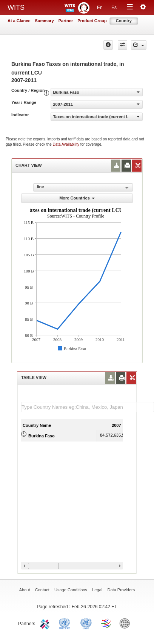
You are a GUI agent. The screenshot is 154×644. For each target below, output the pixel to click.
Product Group (92, 21)
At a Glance (19, 21)
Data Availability (67, 144)
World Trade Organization (106, 623)
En (100, 8)
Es (114, 8)
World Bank (126, 623)
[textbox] (88, 407)
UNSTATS (86, 623)
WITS (16, 8)
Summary (45, 21)
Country (124, 21)
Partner (66, 21)
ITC (46, 623)
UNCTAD (66, 623)
